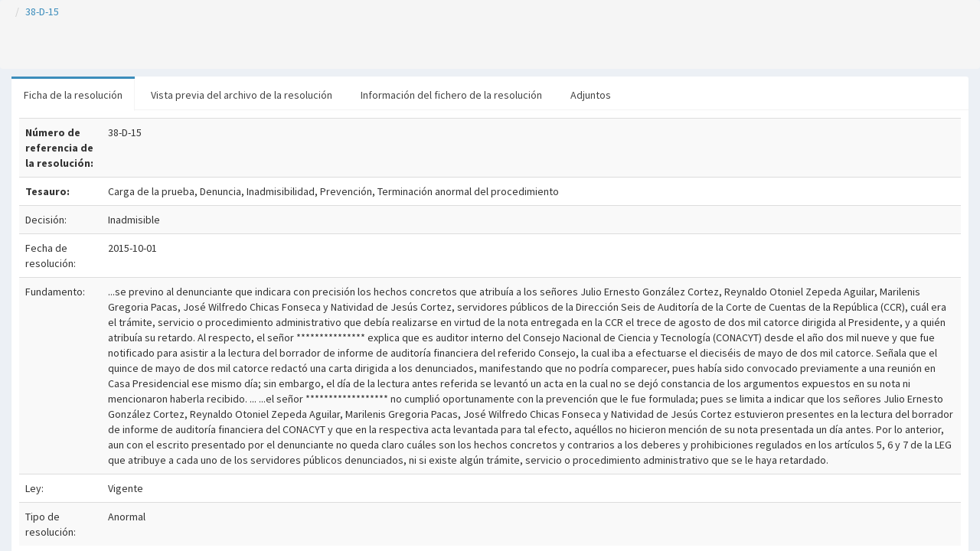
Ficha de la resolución (73, 95)
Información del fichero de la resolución (451, 95)
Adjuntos (591, 95)
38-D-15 (42, 11)
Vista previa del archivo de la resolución (242, 95)
